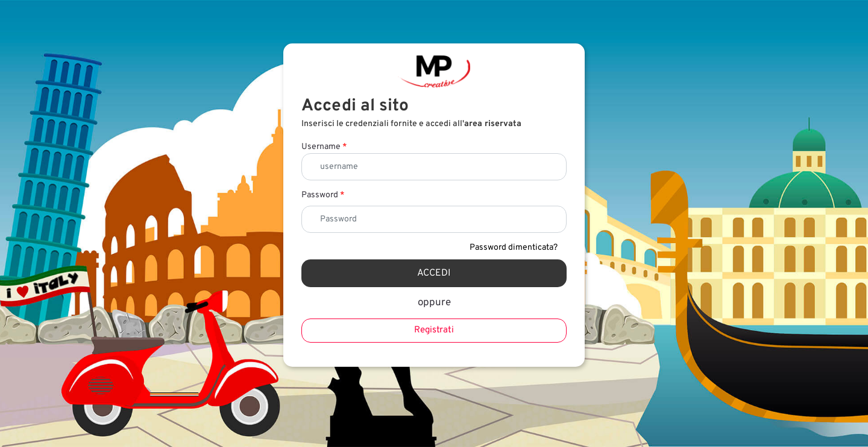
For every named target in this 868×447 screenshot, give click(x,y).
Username (324, 147)
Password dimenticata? (514, 248)
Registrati (434, 330)
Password (323, 195)
